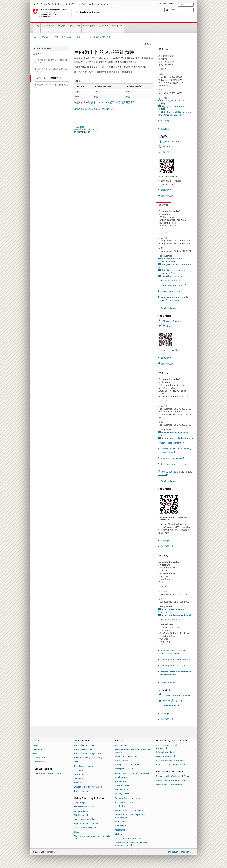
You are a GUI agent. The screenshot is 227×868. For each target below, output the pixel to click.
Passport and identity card (126, 756)
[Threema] (84, 132)
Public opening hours (171, 291)
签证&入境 (104, 28)
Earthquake (79, 770)
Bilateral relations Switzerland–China (172, 776)
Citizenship (120, 830)
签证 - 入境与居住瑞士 (64, 37)
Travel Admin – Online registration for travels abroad (132, 816)
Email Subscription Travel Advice (88, 787)
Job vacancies (39, 762)
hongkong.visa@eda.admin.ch (176, 615)
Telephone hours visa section (174, 464)
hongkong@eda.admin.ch (174, 609)
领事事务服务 (89, 28)
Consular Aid (80, 779)
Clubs (76, 832)
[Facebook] (75, 132)
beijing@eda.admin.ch (173, 101)
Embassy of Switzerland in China (47, 774)
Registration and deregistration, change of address (134, 751)
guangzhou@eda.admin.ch (175, 432)
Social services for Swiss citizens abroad (132, 773)
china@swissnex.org (172, 276)
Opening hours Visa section (174, 458)
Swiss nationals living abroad (87, 828)
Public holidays (168, 308)
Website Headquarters (171, 281)
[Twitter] (78, 132)
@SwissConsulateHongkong (177, 695)
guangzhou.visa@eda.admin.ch (177, 438)
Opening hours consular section (176, 660)
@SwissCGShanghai (173, 321)
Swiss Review (121, 826)
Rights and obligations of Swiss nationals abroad (92, 837)
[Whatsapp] (86, 132)
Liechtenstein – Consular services (129, 810)
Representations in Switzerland (88, 823)
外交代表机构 (48, 28)
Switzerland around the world (95, 4)
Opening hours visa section (174, 666)
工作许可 (80, 37)
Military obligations (124, 794)
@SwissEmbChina (172, 142)
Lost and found (122, 790)
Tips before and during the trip (87, 754)
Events (36, 754)
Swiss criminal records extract (128, 798)
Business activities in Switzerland (170, 765)
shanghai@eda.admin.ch (174, 259)
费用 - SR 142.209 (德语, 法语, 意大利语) (112, 102)
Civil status (120, 834)
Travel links (79, 783)
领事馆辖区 (166, 190)
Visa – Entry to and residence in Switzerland (170, 747)
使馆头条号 (165, 152)
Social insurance (122, 785)
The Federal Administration (49, 4)
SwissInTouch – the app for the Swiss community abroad (131, 844)
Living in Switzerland (165, 756)
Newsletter (38, 749)
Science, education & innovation (170, 785)
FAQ (76, 762)
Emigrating (79, 803)
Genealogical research (125, 802)
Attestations (120, 781)
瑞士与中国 (117, 28)
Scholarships (121, 806)
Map (162, 233)
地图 (162, 69)
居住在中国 (75, 28)
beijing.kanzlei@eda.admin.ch (179, 112)
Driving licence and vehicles (127, 765)
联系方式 (162, 49)
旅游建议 (62, 28)
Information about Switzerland (170, 761)
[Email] (89, 132)
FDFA (72, 4)
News (35, 745)
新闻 (37, 28)
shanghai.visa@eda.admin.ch (176, 270)
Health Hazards (122, 745)
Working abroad (81, 811)
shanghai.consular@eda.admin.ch (178, 264)
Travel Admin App (82, 791)
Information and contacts (167, 752)
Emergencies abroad (124, 769)
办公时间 (165, 121)
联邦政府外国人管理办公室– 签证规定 (94, 109)
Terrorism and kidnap (83, 766)
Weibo (167, 147)
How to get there (175, 473)
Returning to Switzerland (85, 819)
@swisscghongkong (173, 700)
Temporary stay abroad (84, 807)
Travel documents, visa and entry (88, 758)
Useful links (120, 822)
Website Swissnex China (172, 285)
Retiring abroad (81, 815)
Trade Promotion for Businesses (129, 838)
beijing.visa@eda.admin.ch (175, 106)
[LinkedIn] (81, 132)
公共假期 (165, 129)
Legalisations (121, 777)
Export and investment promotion (171, 780)
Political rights (121, 761)
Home (35, 37)
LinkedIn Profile (171, 705)
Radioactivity (80, 774)
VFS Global (177, 115)
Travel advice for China (84, 745)
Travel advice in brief (83, 749)
